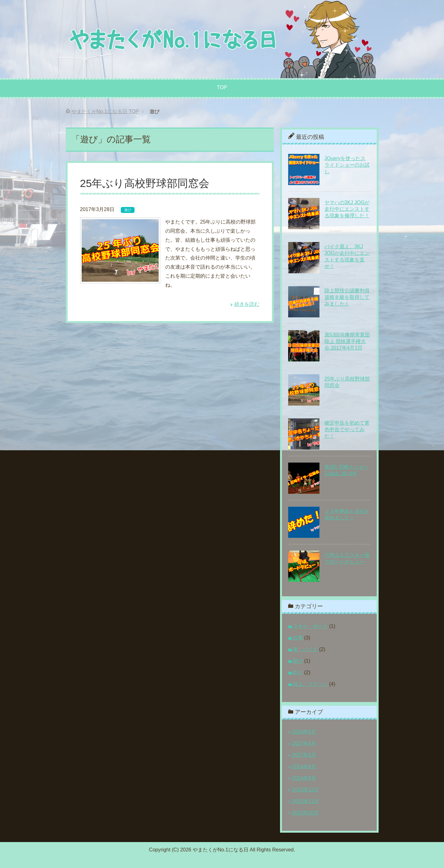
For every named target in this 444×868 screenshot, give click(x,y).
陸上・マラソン (310, 684)
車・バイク (305, 649)
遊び (128, 210)
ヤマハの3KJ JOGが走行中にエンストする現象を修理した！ (347, 209)
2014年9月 (304, 767)
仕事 (298, 638)
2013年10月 (306, 813)
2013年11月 (306, 801)
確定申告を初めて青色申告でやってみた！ (347, 429)
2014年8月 (304, 778)
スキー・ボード (310, 626)
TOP (222, 87)
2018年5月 (304, 732)
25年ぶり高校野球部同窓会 (145, 183)
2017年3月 (304, 755)
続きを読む (247, 304)
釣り (298, 672)
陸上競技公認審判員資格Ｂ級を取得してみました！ (347, 297)
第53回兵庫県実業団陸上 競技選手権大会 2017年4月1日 (347, 341)
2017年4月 (304, 743)
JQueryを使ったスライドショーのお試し (347, 165)
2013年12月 (306, 790)
